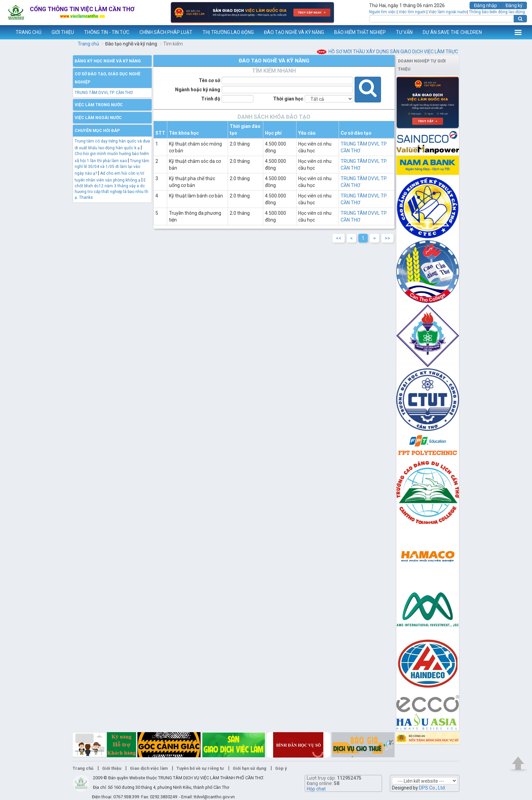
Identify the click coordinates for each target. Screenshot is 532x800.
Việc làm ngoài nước (448, 12)
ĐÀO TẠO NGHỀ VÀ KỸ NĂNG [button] (294, 32)
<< (339, 238)
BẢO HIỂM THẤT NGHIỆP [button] (360, 32)
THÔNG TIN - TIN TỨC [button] (107, 32)
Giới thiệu (112, 768)
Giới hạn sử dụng (250, 768)
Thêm (518, 32)
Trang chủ (88, 44)
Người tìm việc (382, 12)
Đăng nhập (486, 5)
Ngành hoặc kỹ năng (198, 90)
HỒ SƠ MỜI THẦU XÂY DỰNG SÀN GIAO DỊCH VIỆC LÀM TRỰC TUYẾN (414, 52)
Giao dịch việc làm (149, 768)
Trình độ (211, 99)
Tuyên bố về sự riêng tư (200, 768)
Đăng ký (514, 5)
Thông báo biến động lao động (497, 12)
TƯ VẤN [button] (404, 32)
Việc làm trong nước (99, 105)
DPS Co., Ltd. (432, 788)
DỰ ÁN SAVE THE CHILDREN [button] (452, 32)
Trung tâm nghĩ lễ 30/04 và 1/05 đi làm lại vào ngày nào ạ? (112, 167)
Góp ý (281, 768)
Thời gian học (288, 99)
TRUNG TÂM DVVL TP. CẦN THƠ (104, 93)
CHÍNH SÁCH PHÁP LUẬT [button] (166, 32)
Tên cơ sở (210, 80)
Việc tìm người (412, 12)
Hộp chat (316, 789)
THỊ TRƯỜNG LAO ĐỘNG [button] (228, 32)
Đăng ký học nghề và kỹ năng (108, 61)
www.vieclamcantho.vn (5, 32)
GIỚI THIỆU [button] (63, 32)
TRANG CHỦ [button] (28, 32)
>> (387, 238)
